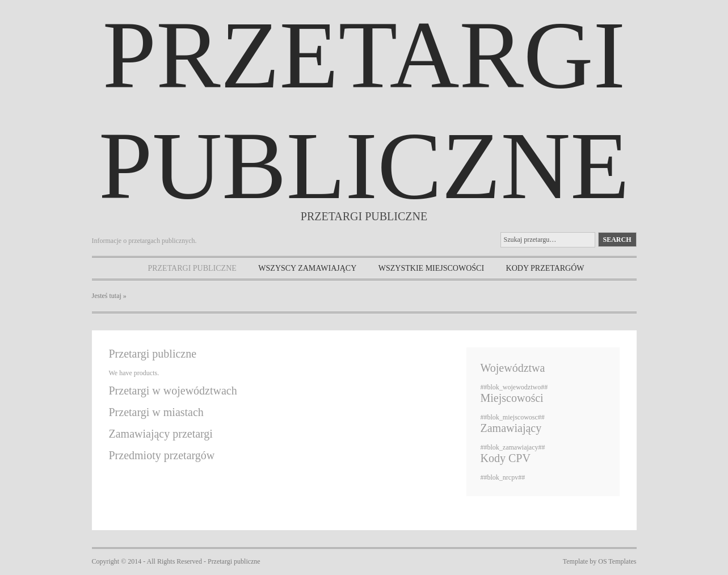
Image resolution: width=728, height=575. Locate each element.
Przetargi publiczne (192, 268)
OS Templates (617, 561)
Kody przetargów (545, 268)
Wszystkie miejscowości (431, 268)
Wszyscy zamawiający (307, 268)
